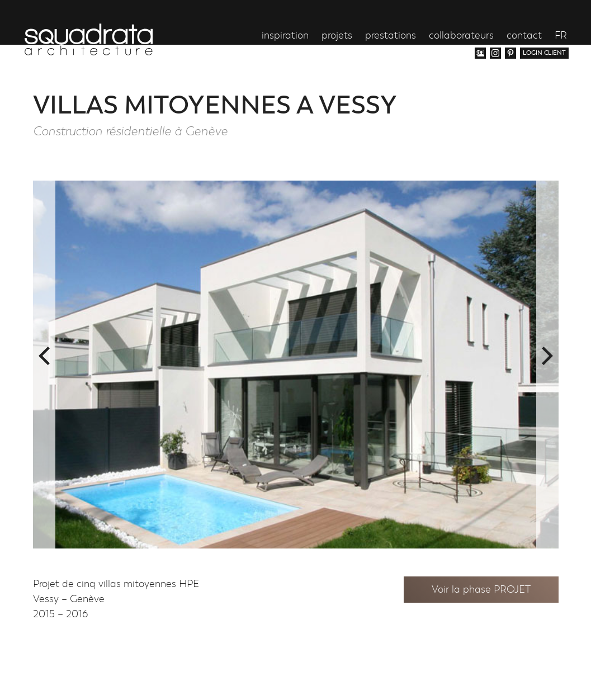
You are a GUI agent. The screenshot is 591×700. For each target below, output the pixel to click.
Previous (44, 356)
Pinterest (510, 53)
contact (524, 36)
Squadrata (89, 39)
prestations (391, 36)
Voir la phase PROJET (481, 590)
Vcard (480, 53)
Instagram (495, 53)
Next (547, 356)
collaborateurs (461, 36)
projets (337, 36)
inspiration (285, 36)
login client (544, 53)
